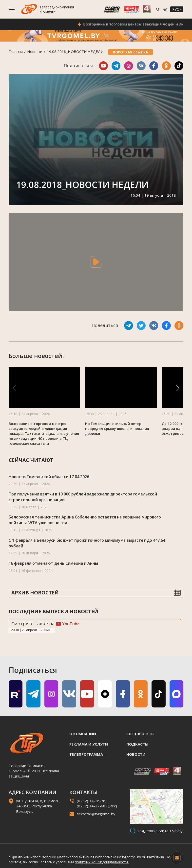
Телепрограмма (86, 754)
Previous (45, 630)
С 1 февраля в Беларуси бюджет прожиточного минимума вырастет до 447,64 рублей (87, 543)
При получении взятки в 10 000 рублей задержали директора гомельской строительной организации (83, 497)
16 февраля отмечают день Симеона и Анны (53, 563)
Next (49, 630)
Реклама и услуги (89, 744)
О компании (83, 734)
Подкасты (137, 744)
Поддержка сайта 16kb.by (160, 831)
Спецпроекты (140, 734)
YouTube (68, 624)
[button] (178, 388)
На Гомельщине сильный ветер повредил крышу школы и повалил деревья (117, 429)
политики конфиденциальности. (102, 862)
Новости (35, 51)
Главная (16, 51)
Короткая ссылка (131, 52)
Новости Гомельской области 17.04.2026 (49, 477)
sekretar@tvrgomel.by (96, 814)
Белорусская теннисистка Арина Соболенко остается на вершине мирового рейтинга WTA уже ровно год (85, 520)
